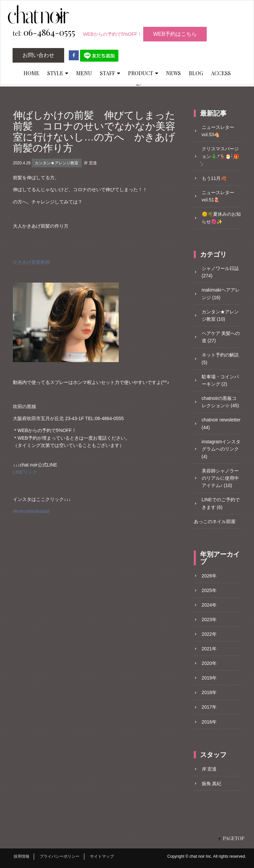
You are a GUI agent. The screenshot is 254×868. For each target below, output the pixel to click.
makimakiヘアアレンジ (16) (221, 294)
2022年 (209, 634)
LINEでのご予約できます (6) (221, 503)
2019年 (209, 678)
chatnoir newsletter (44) (221, 423)
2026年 (209, 576)
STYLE (58, 73)
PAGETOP (234, 838)
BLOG (196, 73)
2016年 (209, 722)
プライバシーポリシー (60, 856)
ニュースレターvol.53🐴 (218, 131)
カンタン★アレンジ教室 (57, 163)
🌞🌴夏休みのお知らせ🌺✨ (221, 218)
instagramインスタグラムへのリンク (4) (221, 449)
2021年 (209, 649)
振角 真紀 (212, 784)
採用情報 (21, 856)
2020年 (209, 663)
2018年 (209, 692)
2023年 (209, 620)
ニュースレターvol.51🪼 (218, 196)
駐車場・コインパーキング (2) (220, 380)
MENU (84, 73)
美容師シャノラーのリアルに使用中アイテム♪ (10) (220, 478)
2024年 (209, 605)
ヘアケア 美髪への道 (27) (221, 337)
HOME (31, 73)
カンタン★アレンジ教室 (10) (220, 315)
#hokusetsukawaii (31, 511)
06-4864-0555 (44, 33)
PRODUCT (143, 73)
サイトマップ (102, 856)
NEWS (173, 73)
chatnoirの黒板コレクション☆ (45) (220, 402)
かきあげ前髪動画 (31, 262)
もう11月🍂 (214, 178)
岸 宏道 (90, 163)
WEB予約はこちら (175, 34)
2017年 (209, 707)
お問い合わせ (38, 55)
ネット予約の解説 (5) (220, 358)
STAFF (110, 73)
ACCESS (221, 73)
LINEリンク (25, 472)
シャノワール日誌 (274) (220, 272)
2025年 (209, 590)
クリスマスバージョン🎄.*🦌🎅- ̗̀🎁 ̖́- (221, 156)
